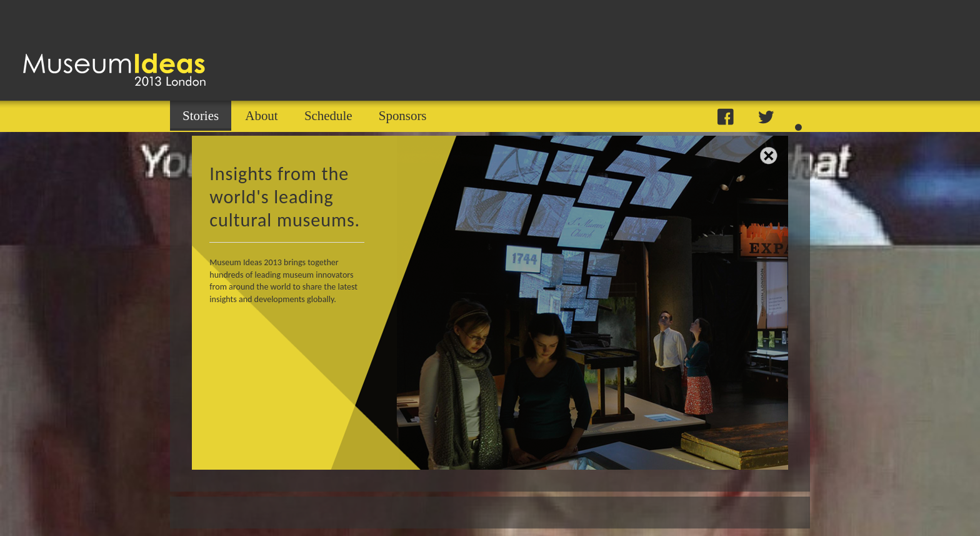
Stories (201, 116)
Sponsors (403, 116)
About (261, 116)
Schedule (328, 116)
